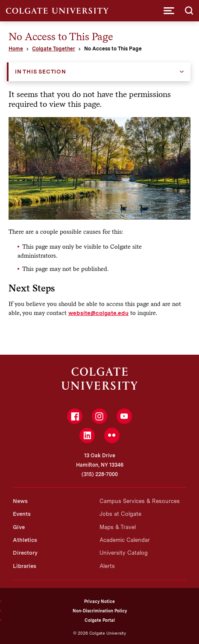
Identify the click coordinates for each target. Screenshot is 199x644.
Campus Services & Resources (140, 501)
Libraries (25, 566)
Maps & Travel (118, 527)
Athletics (25, 540)
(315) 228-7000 (100, 474)
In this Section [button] (41, 72)
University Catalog (124, 553)
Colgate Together (54, 49)
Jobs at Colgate (120, 514)
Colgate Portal (100, 620)
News (20, 501)
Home (16, 49)
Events (22, 514)
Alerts (107, 566)
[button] (169, 11)
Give (19, 527)
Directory (25, 553)
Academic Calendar (125, 540)
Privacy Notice (99, 601)
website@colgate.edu (98, 313)
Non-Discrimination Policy (100, 611)
